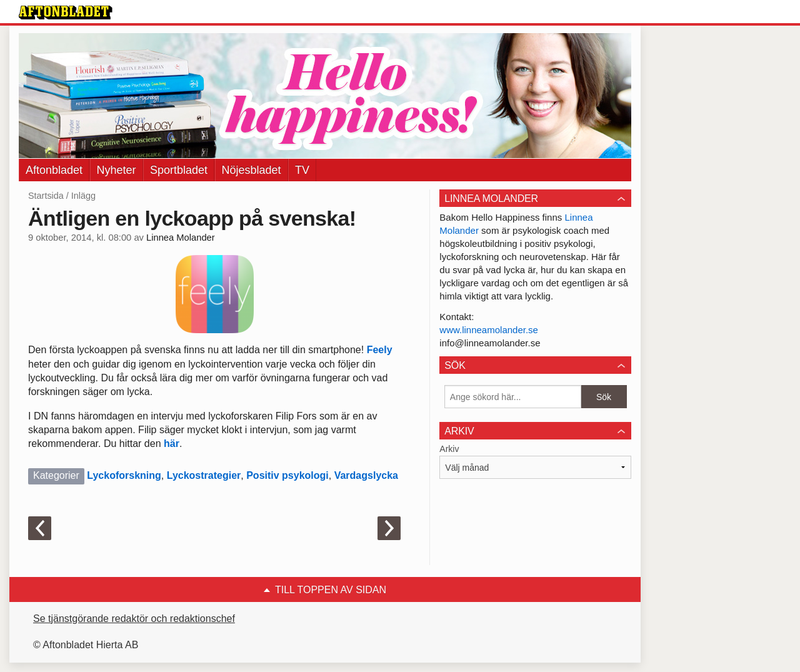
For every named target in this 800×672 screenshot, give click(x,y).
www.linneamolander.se (489, 330)
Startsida (46, 196)
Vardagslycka (366, 475)
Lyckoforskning (124, 475)
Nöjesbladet (252, 170)
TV (302, 170)
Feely (380, 350)
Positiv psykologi (287, 475)
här (172, 444)
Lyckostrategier (204, 475)
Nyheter (117, 170)
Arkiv (449, 449)
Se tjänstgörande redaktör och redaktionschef (134, 619)
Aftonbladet (54, 170)
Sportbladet (179, 170)
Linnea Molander (181, 238)
